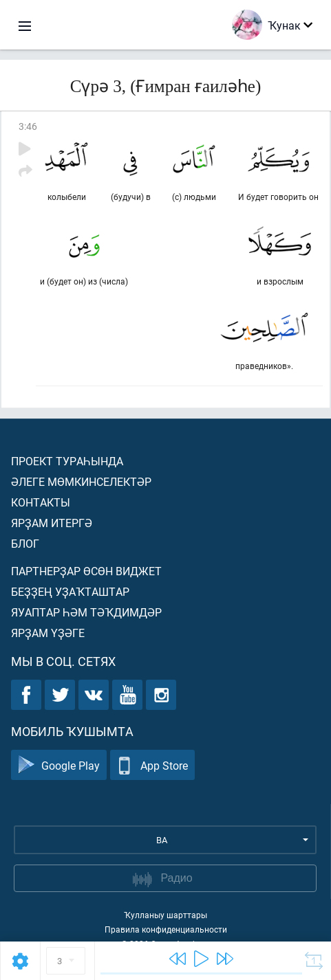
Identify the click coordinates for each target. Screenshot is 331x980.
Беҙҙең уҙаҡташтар (70, 591)
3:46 (28, 126)
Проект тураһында (67, 461)
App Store (152, 765)
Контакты (41, 502)
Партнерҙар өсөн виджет (86, 571)
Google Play (59, 765)
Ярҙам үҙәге (48, 633)
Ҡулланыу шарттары (165, 915)
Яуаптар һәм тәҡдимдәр (86, 612)
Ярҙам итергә (52, 523)
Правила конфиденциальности (166, 929)
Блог (25, 543)
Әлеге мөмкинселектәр (81, 481)
